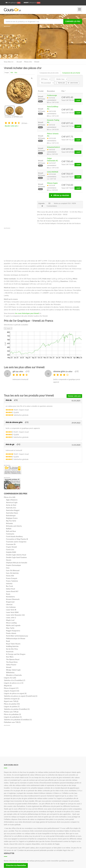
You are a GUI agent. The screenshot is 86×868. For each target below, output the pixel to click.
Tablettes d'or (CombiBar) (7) (14, 680)
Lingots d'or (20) (10, 678)
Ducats (9, 560)
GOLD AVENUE (53, 172)
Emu (8, 568)
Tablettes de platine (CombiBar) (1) (17, 709)
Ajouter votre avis (11, 126)
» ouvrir (78, 100)
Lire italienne (11, 607)
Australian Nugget (13, 510)
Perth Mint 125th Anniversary (17, 636)
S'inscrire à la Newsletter (16, 865)
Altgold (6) (8, 686)
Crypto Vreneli (11, 547)
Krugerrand (10, 602)
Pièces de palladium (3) (12, 714)
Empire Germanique (13, 565)
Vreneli (9, 667)
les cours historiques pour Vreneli (27, 313)
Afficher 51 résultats (60, 195)
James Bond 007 (12, 591)
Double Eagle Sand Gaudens (16, 557)
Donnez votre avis (74, 396)
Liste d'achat (73, 83)
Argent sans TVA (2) (11, 701)
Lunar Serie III (11, 610)
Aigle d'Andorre (12, 500)
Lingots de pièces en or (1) (14, 683)
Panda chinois (11, 633)
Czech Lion (10, 549)
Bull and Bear (11, 531)
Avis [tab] (16, 72)
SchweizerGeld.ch (53, 147)
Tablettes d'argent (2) (12, 699)
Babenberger (11, 515)
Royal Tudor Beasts (13, 644)
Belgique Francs (12, 518)
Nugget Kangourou (13, 631)
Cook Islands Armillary (14, 536)
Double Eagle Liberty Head (16, 555)
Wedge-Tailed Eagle (13, 670)
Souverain (10, 652)
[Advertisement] (43, 43)
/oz (13, 3)
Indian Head (11, 589)
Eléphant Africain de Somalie (17, 563)
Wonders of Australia (14, 675)
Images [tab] (7, 72)
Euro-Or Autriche (12, 573)
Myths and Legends (13, 625)
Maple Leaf (10, 620)
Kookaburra (10, 597)
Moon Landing (11, 623)
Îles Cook (10, 586)
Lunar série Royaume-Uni (15, 615)
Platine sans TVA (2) (11, 712)
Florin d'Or (10, 576)
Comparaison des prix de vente (49, 73)
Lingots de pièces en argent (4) (15, 693)
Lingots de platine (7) (12, 706)
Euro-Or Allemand (13, 570)
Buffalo (9, 529)
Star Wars (10, 657)
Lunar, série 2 (11, 618)
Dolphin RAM (11, 552)
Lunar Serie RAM (12, 612)
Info (12, 72)
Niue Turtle (10, 628)
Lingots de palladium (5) (13, 717)
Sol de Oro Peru (12, 649)
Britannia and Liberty (14, 526)
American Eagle (12, 502)
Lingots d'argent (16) (12, 691)
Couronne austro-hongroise (16, 542)
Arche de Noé (11, 505)
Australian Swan (12, 513)
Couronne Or (11, 544)
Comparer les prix (73, 21)
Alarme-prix (60, 83)
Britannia (9, 523)
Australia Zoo (11, 508)
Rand (8, 641)
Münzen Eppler (52, 183)
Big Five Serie (11, 521)
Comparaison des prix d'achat (71, 73)
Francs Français (12, 578)
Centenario (10, 534)
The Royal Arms (12, 662)
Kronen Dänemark (13, 599)
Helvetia (9, 583)
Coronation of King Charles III (17, 539)
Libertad (9, 604)
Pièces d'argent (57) (11, 688)
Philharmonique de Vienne (16, 638)
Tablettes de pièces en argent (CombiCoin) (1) (21, 696)
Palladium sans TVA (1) (12, 722)
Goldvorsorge (52, 95)
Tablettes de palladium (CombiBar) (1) (18, 720)
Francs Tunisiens (12, 581)
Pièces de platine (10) (12, 704)
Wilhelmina (10, 672)
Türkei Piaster (11, 665)
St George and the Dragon (16, 654)
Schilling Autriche (12, 646)
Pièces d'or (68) (10, 497)
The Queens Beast (13, 659)
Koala (8, 594)
